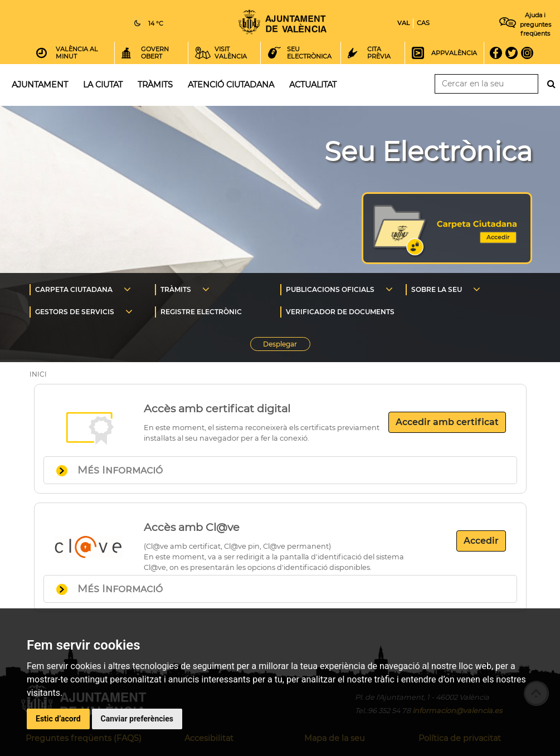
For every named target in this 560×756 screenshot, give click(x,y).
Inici (283, 22)
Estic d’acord (58, 719)
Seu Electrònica (428, 152)
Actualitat (313, 85)
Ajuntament (40, 85)
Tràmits (155, 85)
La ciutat (103, 85)
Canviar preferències (137, 719)
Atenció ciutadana (231, 85)
